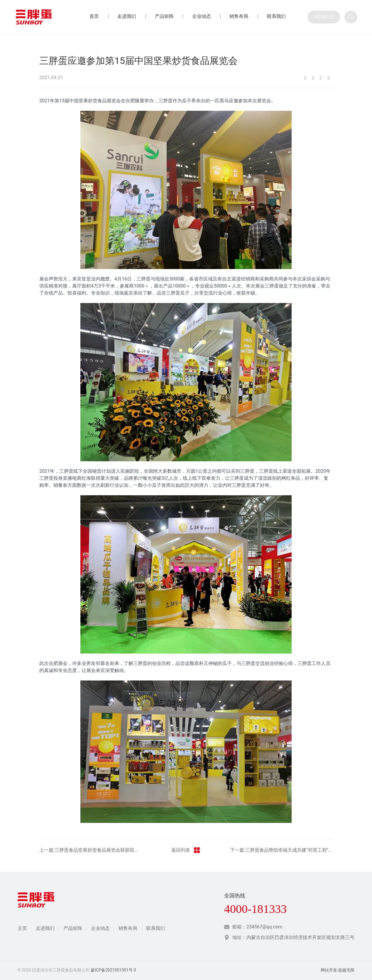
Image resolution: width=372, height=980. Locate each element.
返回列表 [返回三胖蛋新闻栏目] (186, 850)
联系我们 (155, 928)
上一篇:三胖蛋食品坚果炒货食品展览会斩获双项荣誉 (91, 850)
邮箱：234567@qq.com (257, 927)
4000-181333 (255, 909)
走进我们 (45, 928)
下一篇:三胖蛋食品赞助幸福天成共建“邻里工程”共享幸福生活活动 (281, 850)
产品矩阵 (73, 928)
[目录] (324, 17)
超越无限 (346, 970)
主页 (22, 928)
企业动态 (100, 928)
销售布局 (128, 928)
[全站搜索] (351, 17)
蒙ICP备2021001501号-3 (113, 970)
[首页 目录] (94, 17)
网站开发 (329, 970)
